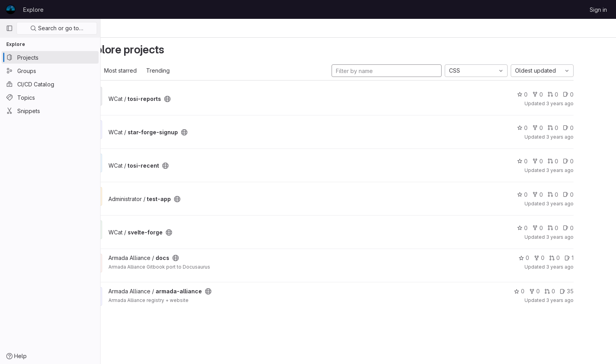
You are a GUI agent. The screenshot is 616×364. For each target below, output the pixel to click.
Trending (188, 70)
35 (597, 291)
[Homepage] (11, 9)
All (121, 70)
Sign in (598, 10)
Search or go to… (57, 28)
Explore (33, 10)
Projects (146, 28)
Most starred (150, 70)
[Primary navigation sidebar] (9, 28)
